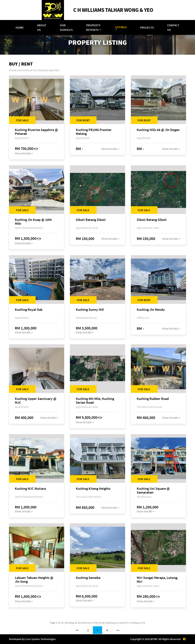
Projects (147, 27)
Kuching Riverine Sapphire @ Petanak (36, 132)
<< (77, 630)
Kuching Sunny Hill (90, 310)
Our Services (66, 27)
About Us (42, 27)
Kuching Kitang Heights (93, 489)
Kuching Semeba (88, 578)
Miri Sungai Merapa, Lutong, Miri (157, 580)
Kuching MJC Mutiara (30, 489)
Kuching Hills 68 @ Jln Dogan (158, 130)
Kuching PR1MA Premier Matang (94, 132)
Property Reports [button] (93, 27)
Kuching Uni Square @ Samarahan (153, 491)
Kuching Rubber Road (153, 399)
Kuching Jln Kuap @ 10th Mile (33, 222)
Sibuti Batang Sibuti (91, 220)
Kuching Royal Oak (29, 310)
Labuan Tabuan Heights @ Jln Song (34, 580)
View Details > (24, 153)
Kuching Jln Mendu (151, 310)
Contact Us (173, 27)
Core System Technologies (40, 639)
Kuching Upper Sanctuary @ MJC (36, 401)
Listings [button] (121, 27)
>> (118, 630)
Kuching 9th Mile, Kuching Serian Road (95, 401)
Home (20, 27)
